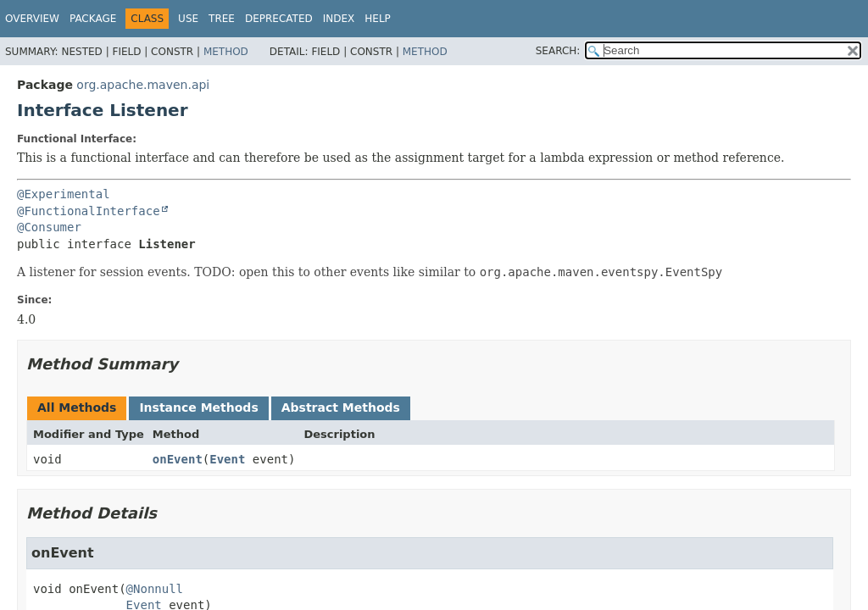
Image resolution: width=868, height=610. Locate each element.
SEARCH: (558, 51)
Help (378, 19)
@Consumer (49, 227)
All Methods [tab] (77, 408)
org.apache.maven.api (143, 85)
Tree (222, 19)
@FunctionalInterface (89, 211)
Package (93, 19)
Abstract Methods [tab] (341, 408)
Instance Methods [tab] (198, 408)
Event (227, 459)
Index (339, 19)
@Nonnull (155, 589)
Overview (32, 19)
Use (188, 19)
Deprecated (279, 19)
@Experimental (64, 194)
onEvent (178, 459)
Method (226, 52)
